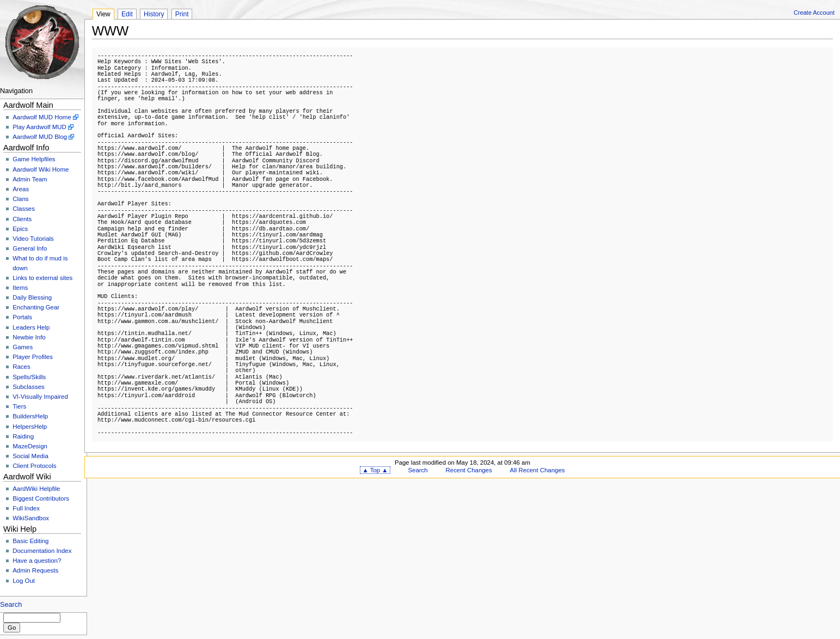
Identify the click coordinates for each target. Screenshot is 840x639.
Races (21, 367)
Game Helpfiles (34, 159)
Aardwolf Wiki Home (41, 169)
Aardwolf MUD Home (42, 117)
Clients (22, 219)
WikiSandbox (31, 518)
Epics (20, 229)
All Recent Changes (538, 470)
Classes (24, 209)
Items (20, 288)
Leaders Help (31, 327)
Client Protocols (34, 466)
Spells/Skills (29, 377)
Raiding (23, 436)
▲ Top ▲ (375, 470)
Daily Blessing (32, 297)
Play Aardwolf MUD (39, 127)
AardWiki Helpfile (36, 489)
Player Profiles (33, 357)
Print (182, 14)
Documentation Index (42, 551)
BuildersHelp (30, 416)
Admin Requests (35, 570)
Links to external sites (42, 278)
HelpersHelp (30, 427)
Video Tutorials (33, 239)
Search (11, 605)
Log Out (24, 581)
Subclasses (29, 387)
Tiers (19, 406)
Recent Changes (469, 470)
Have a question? (37, 561)
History (154, 14)
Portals (22, 317)
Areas (21, 189)
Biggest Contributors (41, 498)
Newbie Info (29, 337)
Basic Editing (30, 541)
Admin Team (30, 179)
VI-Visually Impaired (40, 397)
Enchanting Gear (36, 307)
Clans (20, 199)
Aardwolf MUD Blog (40, 137)
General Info (30, 248)
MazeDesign (30, 446)
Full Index (26, 508)
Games (23, 347)
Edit (127, 14)
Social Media (30, 456)
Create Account (814, 13)
